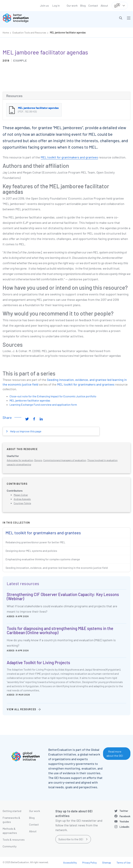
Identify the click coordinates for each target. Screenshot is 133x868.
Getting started (12, 811)
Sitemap (107, 863)
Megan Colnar (21, 495)
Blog (83, 5)
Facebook (125, 816)
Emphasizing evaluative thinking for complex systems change (43, 559)
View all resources (21, 709)
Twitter (124, 811)
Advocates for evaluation (20, 460)
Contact (93, 5)
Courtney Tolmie (22, 503)
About (104, 5)
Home (6, 33)
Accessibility (70, 863)
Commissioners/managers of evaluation (65, 460)
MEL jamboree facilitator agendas (68, 33)
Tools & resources (14, 839)
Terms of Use (123, 863)
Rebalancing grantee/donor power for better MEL (35, 542)
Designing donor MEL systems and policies (31, 551)
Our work (72, 5)
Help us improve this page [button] (25, 431)
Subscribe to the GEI (71, 839)
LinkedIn (124, 827)
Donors (38, 460)
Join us (44, 5)
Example (20, 60)
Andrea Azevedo (22, 499)
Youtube (124, 821)
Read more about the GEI (115, 753)
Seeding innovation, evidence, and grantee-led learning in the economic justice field (57, 568)
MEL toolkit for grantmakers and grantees (69, 157)
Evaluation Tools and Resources (29, 33)
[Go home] (36, 18)
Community (10, 846)
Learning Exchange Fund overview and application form (43, 405)
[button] (121, 18)
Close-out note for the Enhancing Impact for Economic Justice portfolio (53, 396)
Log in (56, 5)
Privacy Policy (89, 863)
